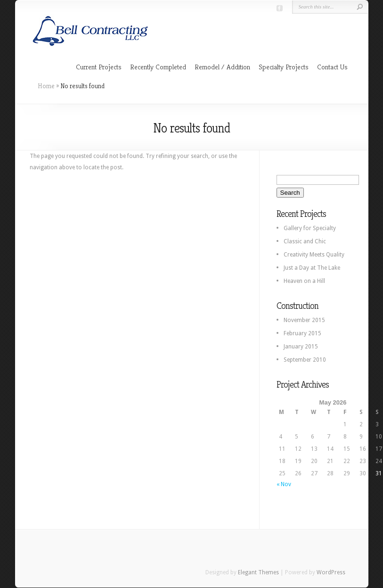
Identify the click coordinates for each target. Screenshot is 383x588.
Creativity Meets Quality (314, 255)
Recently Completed (158, 67)
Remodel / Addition (222, 67)
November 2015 (304, 320)
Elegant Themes (258, 572)
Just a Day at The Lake (312, 268)
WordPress (331, 572)
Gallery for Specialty (310, 228)
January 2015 (301, 347)
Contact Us (332, 67)
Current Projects (99, 67)
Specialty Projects (284, 67)
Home (46, 86)
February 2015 (302, 333)
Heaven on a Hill (304, 281)
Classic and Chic (305, 241)
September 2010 (305, 360)
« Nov (284, 484)
